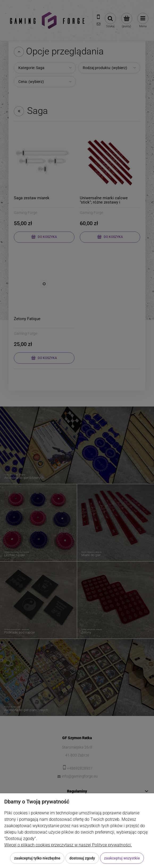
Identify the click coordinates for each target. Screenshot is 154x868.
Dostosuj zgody (82, 858)
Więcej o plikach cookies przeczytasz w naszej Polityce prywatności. (68, 845)
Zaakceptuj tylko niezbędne (37, 858)
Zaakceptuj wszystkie (122, 858)
